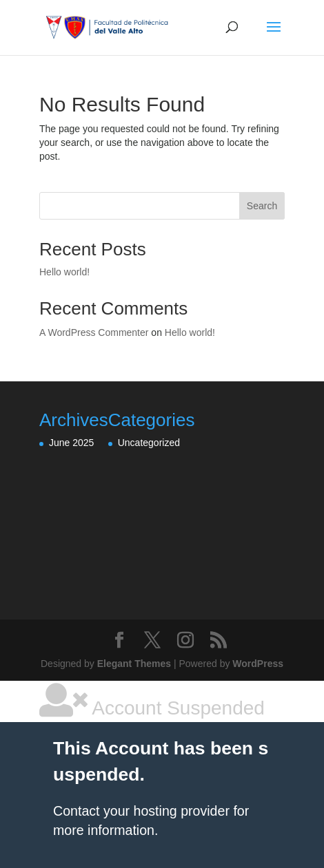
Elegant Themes (134, 664)
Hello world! (64, 272)
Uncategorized (149, 443)
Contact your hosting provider (141, 811)
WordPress (258, 664)
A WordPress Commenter (94, 332)
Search (262, 206)
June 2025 (71, 443)
